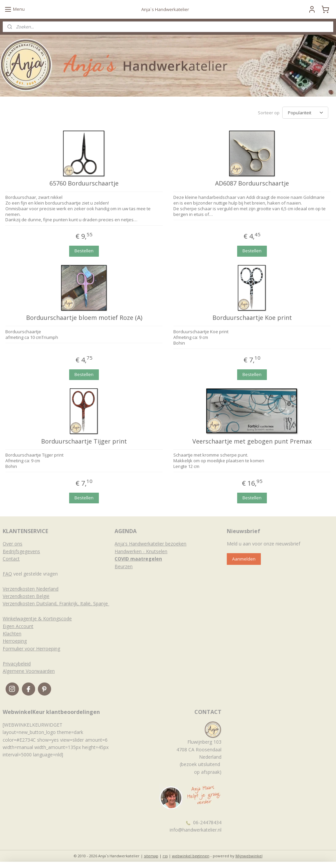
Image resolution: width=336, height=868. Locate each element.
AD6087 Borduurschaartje (252, 183)
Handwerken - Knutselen (141, 551)
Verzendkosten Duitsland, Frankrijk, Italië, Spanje (56, 603)
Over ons (13, 544)
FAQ (7, 574)
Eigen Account (18, 626)
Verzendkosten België (26, 596)
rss (165, 856)
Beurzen (124, 566)
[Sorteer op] (305, 113)
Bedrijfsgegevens (21, 551)
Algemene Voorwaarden (29, 671)
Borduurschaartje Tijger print (84, 441)
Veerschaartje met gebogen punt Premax (252, 441)
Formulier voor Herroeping (31, 649)
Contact (11, 559)
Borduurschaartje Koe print (252, 318)
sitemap (151, 856)
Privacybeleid (17, 664)
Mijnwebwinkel (249, 856)
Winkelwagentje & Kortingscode (37, 618)
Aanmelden (244, 559)
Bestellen (84, 251)
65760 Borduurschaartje (84, 183)
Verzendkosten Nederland (31, 589)
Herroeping (15, 641)
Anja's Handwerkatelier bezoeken (150, 544)
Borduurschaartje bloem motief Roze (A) (84, 318)
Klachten (12, 634)
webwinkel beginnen (191, 856)
